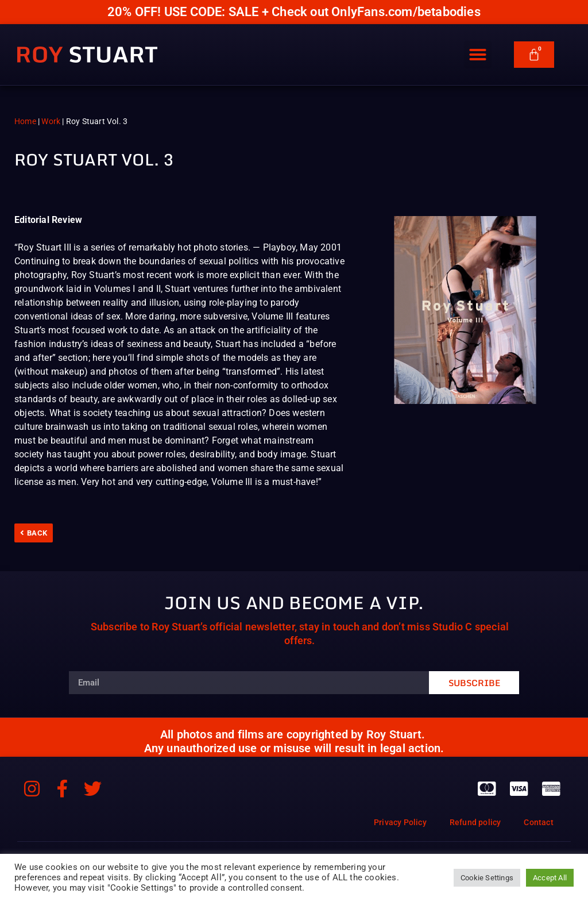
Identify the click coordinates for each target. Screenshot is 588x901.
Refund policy (475, 822)
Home (25, 121)
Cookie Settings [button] (487, 878)
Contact (538, 822)
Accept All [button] (550, 878)
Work (51, 121)
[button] (478, 52)
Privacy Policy (400, 822)
